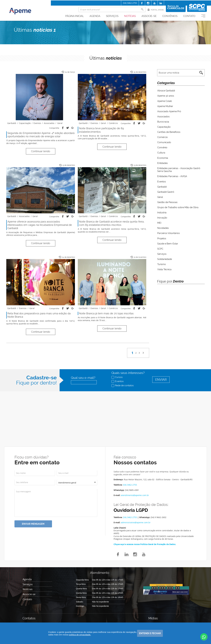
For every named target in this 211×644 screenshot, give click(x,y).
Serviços (112, 16)
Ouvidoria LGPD (131, 510)
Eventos (161, 181)
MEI (159, 222)
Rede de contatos (123, 385)
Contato (189, 16)
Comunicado (164, 142)
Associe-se (149, 16)
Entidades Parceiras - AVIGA (172, 176)
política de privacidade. (92, 635)
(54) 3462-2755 (130, 3)
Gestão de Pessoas (167, 201)
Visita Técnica (164, 268)
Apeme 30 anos (166, 96)
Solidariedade (164, 258)
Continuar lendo (41, 151)
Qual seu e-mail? (83, 378)
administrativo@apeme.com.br (136, 522)
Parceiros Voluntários (168, 232)
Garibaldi (162, 186)
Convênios (170, 16)
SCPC (160, 247)
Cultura (161, 152)
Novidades (163, 227)
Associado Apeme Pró (169, 111)
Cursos (117, 377)
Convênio (162, 147)
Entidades (162, 162)
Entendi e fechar (150, 633)
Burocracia (163, 121)
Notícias (130, 16)
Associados (163, 116)
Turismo (161, 263)
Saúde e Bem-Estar (168, 242)
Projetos (162, 237)
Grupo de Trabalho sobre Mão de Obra (178, 206)
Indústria (162, 212)
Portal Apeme (156, 10)
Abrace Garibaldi (166, 91)
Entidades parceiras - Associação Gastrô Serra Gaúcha (179, 169)
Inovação (162, 217)
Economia (163, 157)
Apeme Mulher (165, 106)
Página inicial (75, 16)
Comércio (162, 137)
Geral (160, 196)
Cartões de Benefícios (169, 132)
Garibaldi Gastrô (166, 191)
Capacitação (164, 127)
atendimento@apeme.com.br (135, 495)
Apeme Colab (164, 101)
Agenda (95, 16)
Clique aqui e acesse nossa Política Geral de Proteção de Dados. (145, 544)
